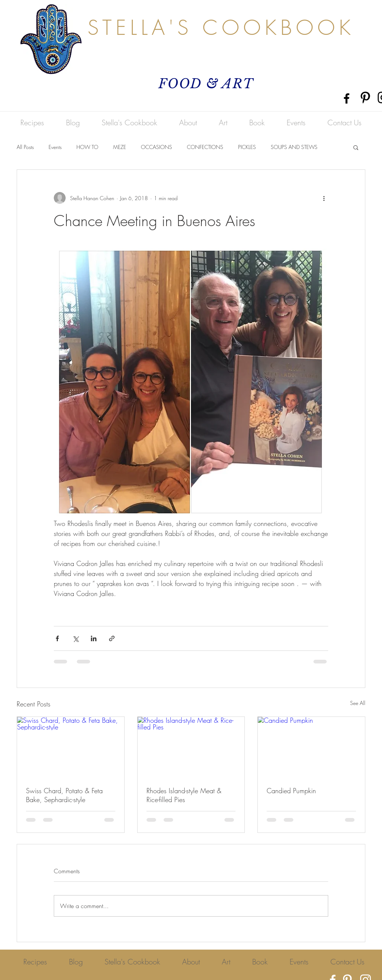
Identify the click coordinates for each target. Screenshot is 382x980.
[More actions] (324, 198)
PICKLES (247, 147)
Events (55, 147)
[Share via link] (112, 638)
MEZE (120, 147)
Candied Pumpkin (291, 791)
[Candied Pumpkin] (311, 747)
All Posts (25, 147)
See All (358, 703)
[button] (356, 147)
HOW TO (87, 147)
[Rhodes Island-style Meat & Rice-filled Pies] (191, 747)
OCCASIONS (157, 147)
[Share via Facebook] (57, 638)
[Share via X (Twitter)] (75, 638)
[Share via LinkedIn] (94, 638)
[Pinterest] (365, 97)
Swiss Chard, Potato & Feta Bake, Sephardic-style (64, 795)
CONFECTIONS (205, 147)
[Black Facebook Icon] (347, 98)
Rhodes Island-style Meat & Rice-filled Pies (184, 795)
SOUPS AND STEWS (294, 147)
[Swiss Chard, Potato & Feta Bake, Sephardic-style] (71, 747)
